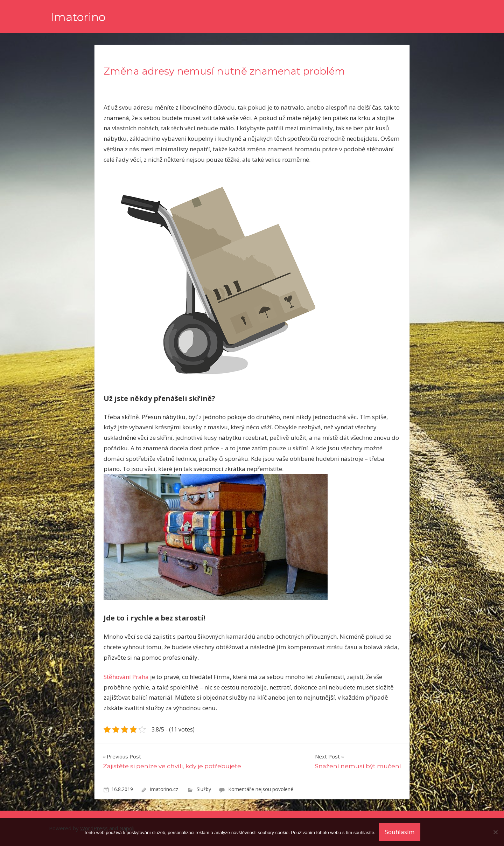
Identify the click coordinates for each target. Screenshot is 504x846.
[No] (495, 832)
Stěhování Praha (126, 677)
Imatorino (78, 17)
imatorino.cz (165, 789)
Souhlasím (400, 832)
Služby (204, 789)
